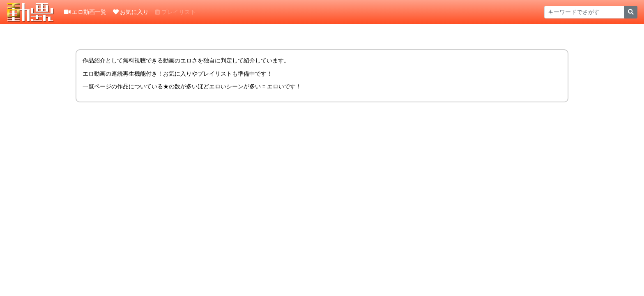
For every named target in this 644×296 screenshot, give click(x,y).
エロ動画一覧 (85, 12)
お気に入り (131, 12)
